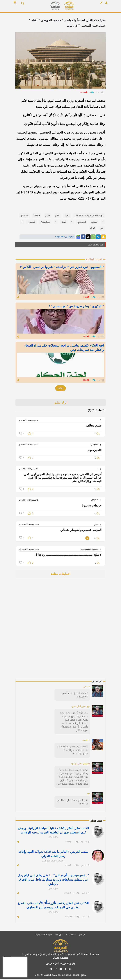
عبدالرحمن (45, 222)
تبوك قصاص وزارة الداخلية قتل (89, 216)
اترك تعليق (61, 403)
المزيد (60, 389)
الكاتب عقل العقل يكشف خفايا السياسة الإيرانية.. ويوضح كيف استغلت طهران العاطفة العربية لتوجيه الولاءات (53, 831)
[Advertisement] (84, 633)
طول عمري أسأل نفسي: (81, 707)
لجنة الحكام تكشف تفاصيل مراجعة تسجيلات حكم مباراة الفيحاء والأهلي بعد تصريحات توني (64, 348)
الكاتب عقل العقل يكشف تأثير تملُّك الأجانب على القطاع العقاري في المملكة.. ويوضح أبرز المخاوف (53, 906)
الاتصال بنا (71, 936)
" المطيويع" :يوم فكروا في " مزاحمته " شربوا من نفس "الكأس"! (62, 267)
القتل (47, 216)
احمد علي (87, 688)
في (102, 228)
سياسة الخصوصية (44, 936)
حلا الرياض (86, 741)
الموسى (32, 222)
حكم (57, 216)
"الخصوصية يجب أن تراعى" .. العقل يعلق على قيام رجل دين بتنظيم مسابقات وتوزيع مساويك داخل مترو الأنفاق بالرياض (53, 880)
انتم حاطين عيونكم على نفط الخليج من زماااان (72, 803)
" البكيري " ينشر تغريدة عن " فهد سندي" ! (77, 306)
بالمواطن (24, 216)
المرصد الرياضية (94, 259)
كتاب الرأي (96, 822)
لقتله (64, 222)
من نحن (82, 936)
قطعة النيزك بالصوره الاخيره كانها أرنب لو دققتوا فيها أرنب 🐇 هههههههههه (72, 751)
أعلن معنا (59, 936)
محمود (94, 222)
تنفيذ (67, 216)
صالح (88, 795)
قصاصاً (37, 216)
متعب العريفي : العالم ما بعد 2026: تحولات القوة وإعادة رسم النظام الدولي (53, 855)
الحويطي (82, 222)
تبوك (92, 228)
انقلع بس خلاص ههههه (81, 764)
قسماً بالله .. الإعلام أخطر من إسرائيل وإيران (75, 696)
